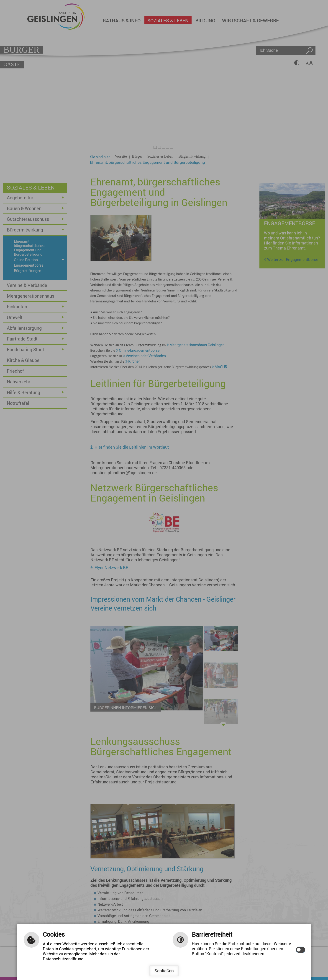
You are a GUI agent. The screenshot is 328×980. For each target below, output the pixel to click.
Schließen (164, 971)
